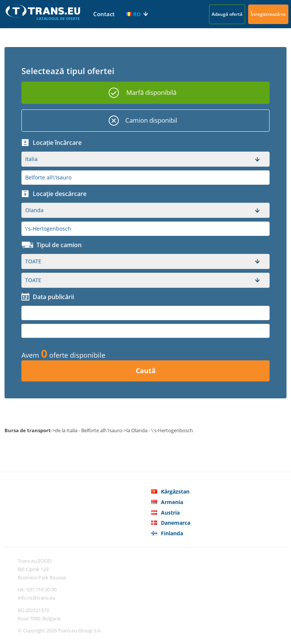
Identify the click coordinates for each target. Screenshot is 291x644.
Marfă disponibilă (151, 92)
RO (133, 14)
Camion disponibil (151, 120)
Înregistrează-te (268, 14)
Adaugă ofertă (227, 14)
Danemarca (176, 523)
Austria (170, 513)
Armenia (172, 502)
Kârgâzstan (175, 491)
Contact (104, 14)
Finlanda (172, 533)
